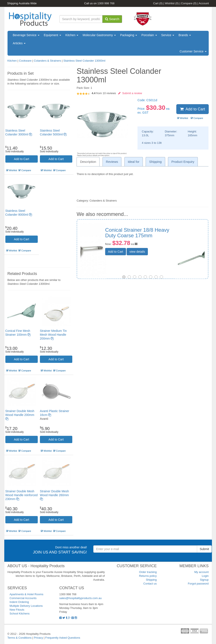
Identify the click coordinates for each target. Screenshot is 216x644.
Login (205, 576)
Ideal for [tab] (134, 162)
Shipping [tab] (155, 162)
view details (167, 246)
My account (201, 572)
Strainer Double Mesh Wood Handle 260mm (54, 495)
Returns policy (148, 576)
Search (112, 19)
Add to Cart (22, 159)
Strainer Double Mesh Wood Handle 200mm (20, 415)
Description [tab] (88, 162)
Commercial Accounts (23, 598)
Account (204, 3)
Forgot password (198, 584)
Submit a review (130, 93)
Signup (204, 580)
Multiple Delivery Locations (26, 606)
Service (168, 35)
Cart (158, 3)
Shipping (151, 580)
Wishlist (172, 3)
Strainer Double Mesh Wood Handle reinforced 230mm (22, 495)
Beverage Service (26, 35)
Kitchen (72, 35)
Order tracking (148, 572)
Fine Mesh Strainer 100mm (166, 230)
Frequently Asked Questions (63, 638)
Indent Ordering (19, 602)
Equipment (52, 35)
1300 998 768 (106, 3)
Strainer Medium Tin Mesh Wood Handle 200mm (53, 335)
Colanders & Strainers (48, 61)
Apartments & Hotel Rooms (27, 594)
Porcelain (149, 35)
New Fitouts (17, 610)
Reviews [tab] (112, 162)
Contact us (150, 584)
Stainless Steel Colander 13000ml (84, 61)
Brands (185, 35)
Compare (189, 3)
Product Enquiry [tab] (183, 162)
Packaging (129, 35)
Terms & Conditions (20, 638)
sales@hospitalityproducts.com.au (81, 598)
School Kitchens (20, 614)
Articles (19, 43)
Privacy (39, 638)
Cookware (25, 61)
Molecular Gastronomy (99, 35)
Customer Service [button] (193, 51)
